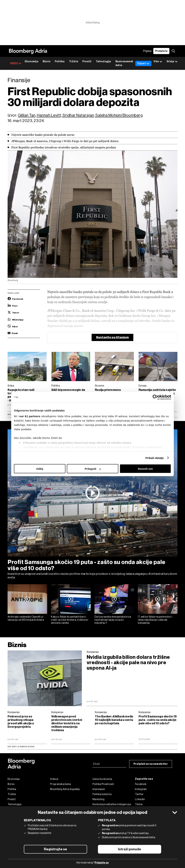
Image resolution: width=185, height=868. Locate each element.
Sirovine (99, 386)
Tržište (74, 61)
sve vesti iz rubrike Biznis (21, 747)
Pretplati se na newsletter (151, 764)
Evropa (143, 386)
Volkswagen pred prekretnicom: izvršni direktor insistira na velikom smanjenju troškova (67, 723)
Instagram (141, 789)
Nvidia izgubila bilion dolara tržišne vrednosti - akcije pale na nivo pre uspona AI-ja (128, 663)
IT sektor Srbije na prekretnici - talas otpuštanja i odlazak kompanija (156, 620)
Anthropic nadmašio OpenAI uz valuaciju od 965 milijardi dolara (26, 618)
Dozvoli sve (145, 469)
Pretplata (161, 51)
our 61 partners (30, 416)
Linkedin (140, 799)
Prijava (147, 51)
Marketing (99, 799)
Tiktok (139, 804)
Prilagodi (93, 469)
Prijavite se (102, 863)
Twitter (139, 794)
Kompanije (93, 652)
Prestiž (87, 61)
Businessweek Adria (124, 63)
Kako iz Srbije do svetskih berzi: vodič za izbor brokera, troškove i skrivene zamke (70, 620)
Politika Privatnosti (103, 784)
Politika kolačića (102, 794)
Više (158, 62)
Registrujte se (55, 849)
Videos (54, 779)
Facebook (141, 784)
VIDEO (16, 63)
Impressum (99, 789)
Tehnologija (103, 61)
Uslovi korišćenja (102, 779)
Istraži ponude (130, 849)
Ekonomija (32, 61)
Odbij (40, 469)
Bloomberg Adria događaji (65, 789)
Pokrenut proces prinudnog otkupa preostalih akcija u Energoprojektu (21, 722)
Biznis (47, 61)
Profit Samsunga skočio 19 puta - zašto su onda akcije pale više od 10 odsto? (87, 565)
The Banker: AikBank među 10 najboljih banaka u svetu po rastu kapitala (114, 720)
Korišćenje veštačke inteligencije (112, 804)
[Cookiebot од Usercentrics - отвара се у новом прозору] (155, 397)
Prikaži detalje (155, 458)
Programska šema (61, 784)
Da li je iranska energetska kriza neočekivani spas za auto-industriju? (113, 620)
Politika (60, 61)
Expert (143, 63)
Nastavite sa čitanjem (112, 337)
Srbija (11, 386)
